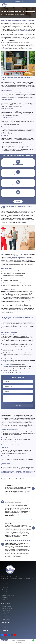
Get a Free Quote (4, 640)
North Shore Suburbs (6, 611)
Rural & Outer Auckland (7, 619)
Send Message (18, 406)
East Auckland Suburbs (7, 615)
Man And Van (5, 594)
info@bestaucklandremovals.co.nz (11, 465)
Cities (6, 14)
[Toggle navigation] (34, 5)
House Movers (5, 587)
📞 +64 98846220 (18, 1)
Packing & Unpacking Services (8, 596)
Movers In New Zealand (7, 607)
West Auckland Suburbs (7, 613)
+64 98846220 (7, 463)
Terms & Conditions (18, 642)
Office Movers (5, 591)
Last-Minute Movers (6, 600)
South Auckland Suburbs (7, 617)
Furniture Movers (5, 589)
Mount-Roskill (10, 14)
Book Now (18, 202)
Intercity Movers (5, 598)
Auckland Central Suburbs (7, 609)
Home (2, 14)
